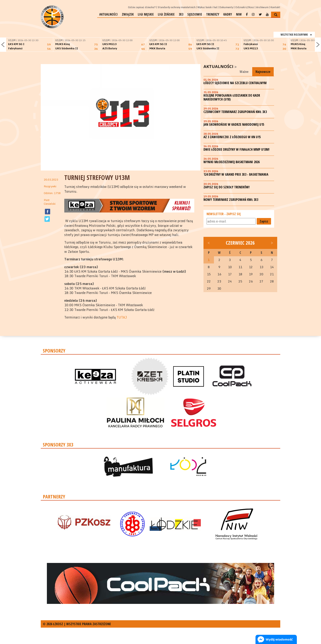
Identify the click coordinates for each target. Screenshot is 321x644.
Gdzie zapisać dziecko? (142, 7)
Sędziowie (195, 14)
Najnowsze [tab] (263, 72)
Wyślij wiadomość (279, 639)
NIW (239, 14)
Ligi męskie (146, 14)
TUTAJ (122, 317)
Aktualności (109, 14)
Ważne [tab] (244, 72)
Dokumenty (226, 7)
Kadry (228, 14)
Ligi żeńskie (166, 14)
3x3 (181, 14)
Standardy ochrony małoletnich (176, 7)
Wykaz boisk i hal (207, 7)
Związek (128, 14)
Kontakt (275, 7)
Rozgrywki (50, 186)
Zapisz (264, 221)
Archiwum (262, 7)
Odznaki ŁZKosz (245, 7)
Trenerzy (213, 14)
